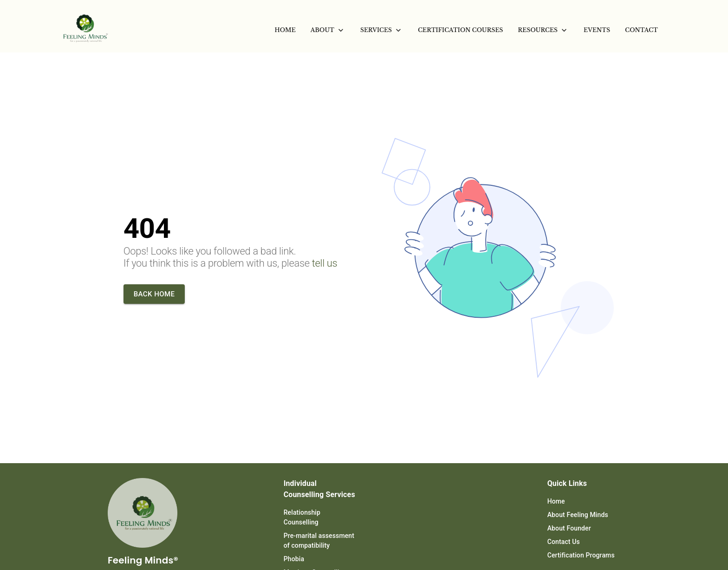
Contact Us (564, 542)
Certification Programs (581, 555)
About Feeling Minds (578, 515)
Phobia (294, 559)
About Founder (569, 528)
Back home (154, 294)
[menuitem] (285, 30)
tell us (325, 263)
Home (556, 501)
